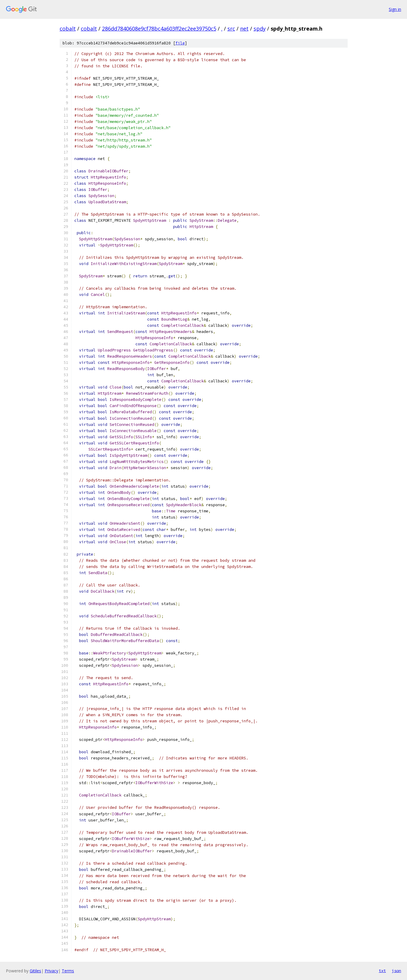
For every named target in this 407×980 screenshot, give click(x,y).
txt (382, 971)
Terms (68, 971)
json (396, 971)
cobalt (68, 29)
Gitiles (35, 971)
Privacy (51, 971)
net (244, 29)
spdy (260, 29)
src (231, 29)
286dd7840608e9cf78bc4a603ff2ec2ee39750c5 (159, 29)
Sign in (395, 9)
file (180, 43)
